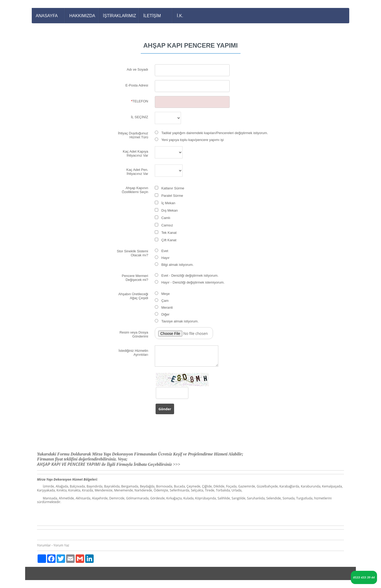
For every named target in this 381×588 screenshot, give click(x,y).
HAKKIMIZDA (82, 16)
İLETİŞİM (152, 16)
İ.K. (180, 16)
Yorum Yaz (61, 545)
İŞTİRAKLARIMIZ (119, 16)
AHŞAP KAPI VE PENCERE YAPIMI (69, 464)
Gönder (165, 409)
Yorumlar (44, 545)
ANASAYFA (47, 16)
